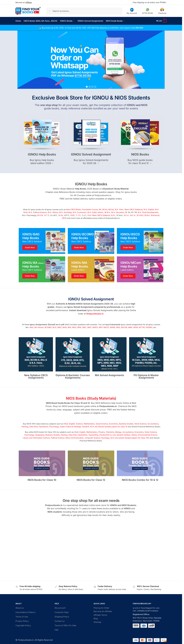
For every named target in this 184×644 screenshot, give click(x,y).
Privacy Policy (22, 621)
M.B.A (107, 212)
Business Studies (126, 424)
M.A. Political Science (38, 212)
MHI (69, 327)
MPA (79, 327)
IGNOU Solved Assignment (91, 154)
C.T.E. (78, 215)
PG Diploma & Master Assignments (146, 376)
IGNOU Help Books (42, 154)
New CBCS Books (74, 209)
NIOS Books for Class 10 (42, 480)
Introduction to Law (107, 435)
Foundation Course (90, 209)
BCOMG (48, 327)
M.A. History (53, 212)
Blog (96, 618)
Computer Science (92, 438)
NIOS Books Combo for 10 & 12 (140, 480)
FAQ (56, 630)
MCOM (124, 327)
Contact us (60, 621)
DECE (64, 218)
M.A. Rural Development (148, 212)
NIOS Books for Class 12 (91, 480)
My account (60, 608)
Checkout (162, 11)
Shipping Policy (62, 617)
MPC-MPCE (104, 327)
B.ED (72, 215)
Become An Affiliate (103, 611)
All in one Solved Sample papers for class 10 (109, 427)
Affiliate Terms (100, 615)
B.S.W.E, (140, 215)
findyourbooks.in (95, 314)
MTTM (142, 327)
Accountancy (153, 424)
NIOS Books (140, 154)
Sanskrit (86, 427)
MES (118, 327)
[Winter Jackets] (140, 241)
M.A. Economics (80, 212)
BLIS (54, 327)
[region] (91, 60)
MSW (136, 327)
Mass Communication (75, 438)
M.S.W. (40, 215)
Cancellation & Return (26, 612)
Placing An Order (101, 608)
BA (100, 209)
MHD (65, 327)
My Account (132, 11)
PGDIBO (149, 327)
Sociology (105, 438)
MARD (113, 327)
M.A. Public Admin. (95, 212)
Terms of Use (22, 617)
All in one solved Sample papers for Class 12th (130, 438)
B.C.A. (127, 215)
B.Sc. (113, 215)
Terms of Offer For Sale (65, 625)
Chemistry (110, 432)
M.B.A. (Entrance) (152, 215)
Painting (25, 427)
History (134, 435)
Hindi (66, 424)
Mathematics (89, 424)
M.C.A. (133, 215)
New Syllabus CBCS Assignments (36, 376)
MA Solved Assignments (109, 375)
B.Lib (61, 215)
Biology (118, 432)
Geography (40, 435)
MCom (111, 209)
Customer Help (62, 612)
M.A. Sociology (65, 212)
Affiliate (29, 2)
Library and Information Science (36, 438)
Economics (113, 424)
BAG (32, 327)
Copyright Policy (23, 625)
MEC (84, 327)
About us (20, 608)
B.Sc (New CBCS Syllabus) (99, 215)
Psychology (54, 427)
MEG (59, 327)
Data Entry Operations (39, 427)
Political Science (58, 438)
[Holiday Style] (91, 241)
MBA (130, 327)
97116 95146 (148, 11)
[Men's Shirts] (42, 241)
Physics (102, 432)
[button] (161, 21)
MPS (89, 327)
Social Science (102, 424)
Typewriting (93, 435)
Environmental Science (148, 435)
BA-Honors (39, 327)
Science (79, 424)
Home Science (140, 424)
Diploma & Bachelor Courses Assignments (73, 376)
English (72, 424)
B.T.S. (47, 215)
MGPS (95, 327)
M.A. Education (118, 212)
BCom (105, 209)
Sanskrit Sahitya (123, 435)
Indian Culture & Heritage (71, 427)
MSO (74, 327)
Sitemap (97, 622)
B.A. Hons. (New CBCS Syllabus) (129, 209)
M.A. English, (149, 209)
